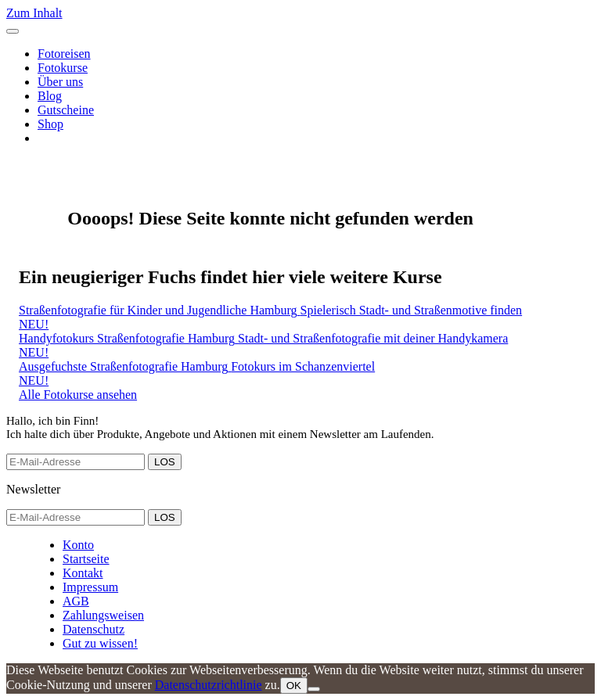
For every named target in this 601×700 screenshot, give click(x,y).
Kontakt (83, 573)
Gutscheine (66, 110)
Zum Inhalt (34, 13)
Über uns (60, 82)
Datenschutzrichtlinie (209, 685)
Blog (50, 96)
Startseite (86, 559)
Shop (50, 124)
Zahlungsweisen (103, 615)
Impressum (90, 587)
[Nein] (314, 689)
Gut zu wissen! (100, 643)
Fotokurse (63, 68)
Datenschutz (94, 629)
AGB (76, 601)
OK (294, 686)
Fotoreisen (64, 54)
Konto (78, 545)
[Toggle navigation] (13, 31)
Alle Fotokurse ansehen (78, 395)
